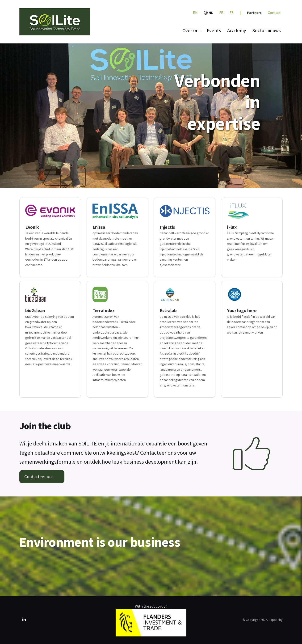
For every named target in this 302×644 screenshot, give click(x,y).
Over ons (192, 30)
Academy (237, 30)
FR (221, 13)
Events (214, 30)
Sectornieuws (266, 30)
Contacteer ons (39, 477)
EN (195, 13)
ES (232, 13)
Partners (254, 13)
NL (208, 13)
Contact (274, 13)
